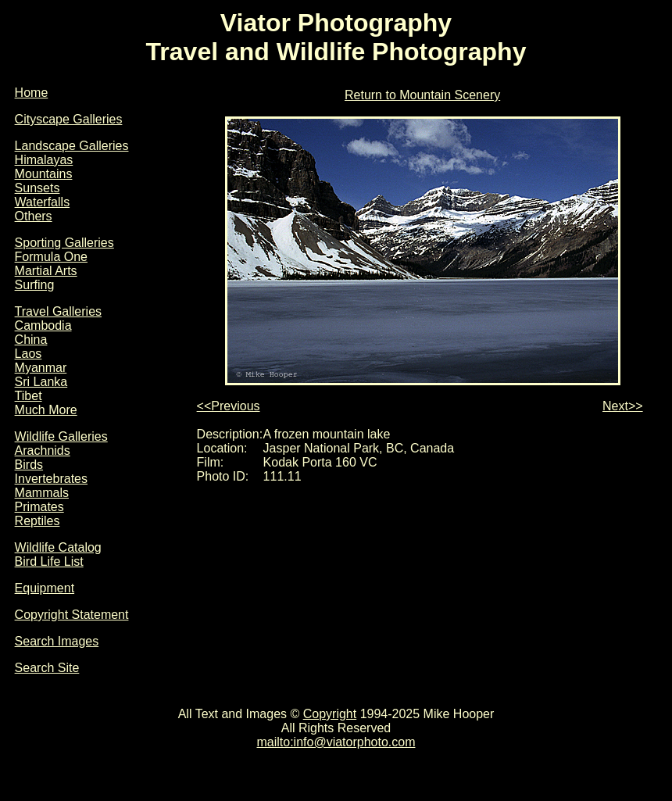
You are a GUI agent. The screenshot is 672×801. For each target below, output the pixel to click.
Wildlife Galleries (61, 436)
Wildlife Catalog (58, 547)
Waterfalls (43, 202)
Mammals (42, 493)
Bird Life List (49, 561)
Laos (29, 354)
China (31, 340)
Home (32, 93)
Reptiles (38, 521)
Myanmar (41, 368)
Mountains (44, 174)
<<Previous (229, 406)
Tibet (29, 396)
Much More (46, 410)
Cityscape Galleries (69, 119)
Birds (29, 465)
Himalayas (44, 160)
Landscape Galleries (72, 146)
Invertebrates (51, 479)
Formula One (51, 257)
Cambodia (43, 325)
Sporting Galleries (64, 243)
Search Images (57, 641)
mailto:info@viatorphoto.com (336, 742)
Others (34, 216)
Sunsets (38, 188)
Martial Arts (46, 271)
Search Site (47, 668)
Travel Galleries (58, 311)
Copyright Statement (72, 615)
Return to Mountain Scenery (422, 95)
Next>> (623, 406)
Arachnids (43, 451)
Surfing (35, 285)
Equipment (45, 588)
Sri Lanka (41, 382)
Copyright (330, 714)
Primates (39, 507)
